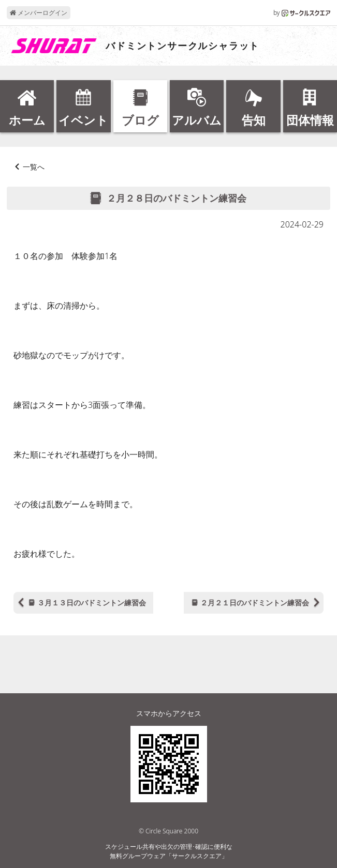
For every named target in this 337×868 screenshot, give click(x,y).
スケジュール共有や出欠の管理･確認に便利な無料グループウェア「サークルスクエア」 (169, 851)
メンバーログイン (39, 13)
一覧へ (34, 167)
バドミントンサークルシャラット (182, 46)
